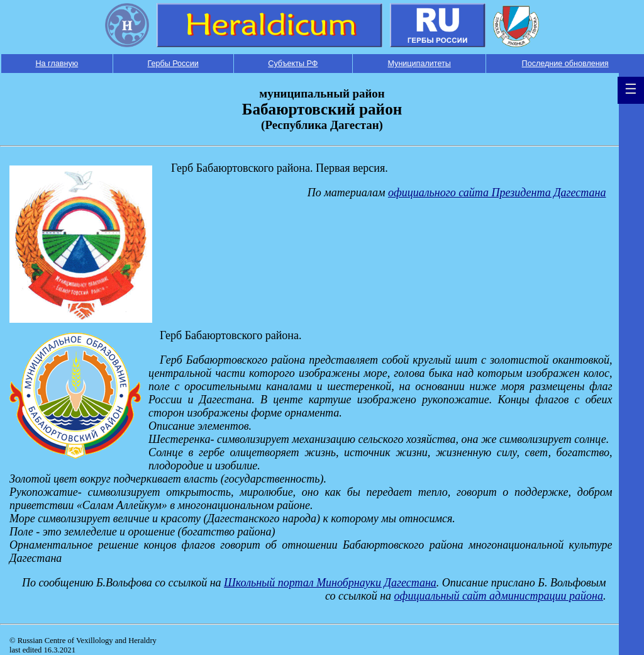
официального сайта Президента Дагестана (497, 193)
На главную (57, 64)
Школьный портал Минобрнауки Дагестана (330, 583)
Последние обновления (565, 64)
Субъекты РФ (293, 64)
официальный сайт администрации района (499, 596)
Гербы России (173, 64)
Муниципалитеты (419, 64)
